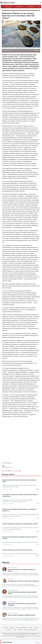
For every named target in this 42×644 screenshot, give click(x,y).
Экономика (31, 7)
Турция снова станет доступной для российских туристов (17, 550)
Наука (36, 628)
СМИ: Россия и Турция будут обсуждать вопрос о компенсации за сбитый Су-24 (19, 510)
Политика (9, 7)
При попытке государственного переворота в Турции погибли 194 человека (20, 538)
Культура (9, 630)
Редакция (21, 630)
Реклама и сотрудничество (30, 630)
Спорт (15, 630)
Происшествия (24, 628)
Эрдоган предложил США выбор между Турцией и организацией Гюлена (19, 481)
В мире (30, 628)
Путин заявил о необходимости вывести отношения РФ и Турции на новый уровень (20, 495)
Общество (20, 7)
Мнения (6, 562)
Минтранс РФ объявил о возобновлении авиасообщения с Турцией (20, 524)
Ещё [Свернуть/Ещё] (37, 642)
